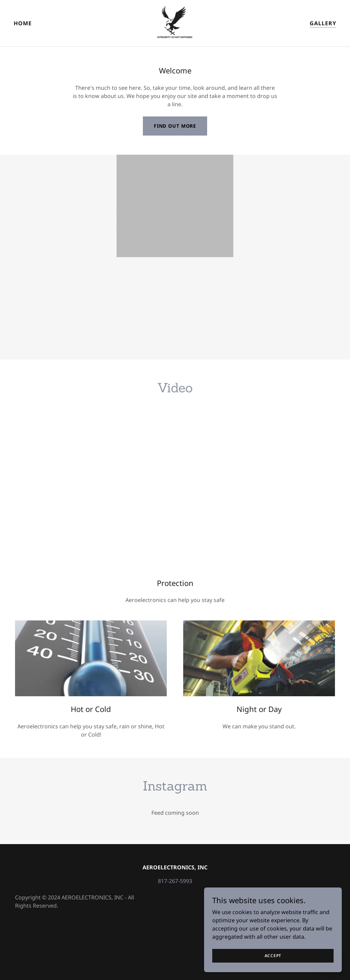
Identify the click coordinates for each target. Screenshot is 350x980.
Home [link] (23, 23)
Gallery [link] (323, 23)
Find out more (175, 126)
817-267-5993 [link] (175, 881)
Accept (273, 956)
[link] (175, 23)
